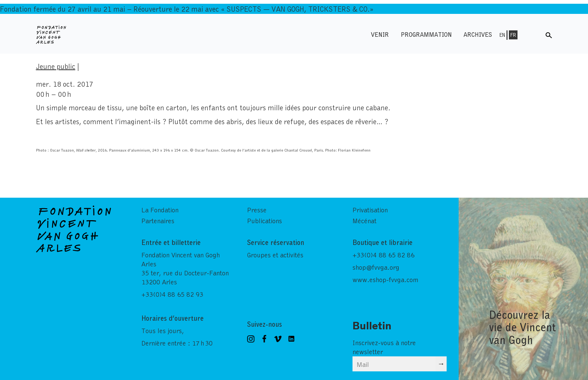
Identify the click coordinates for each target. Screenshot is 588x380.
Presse (257, 210)
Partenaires (158, 221)
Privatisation (370, 210)
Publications (265, 221)
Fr (513, 35)
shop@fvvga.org (376, 267)
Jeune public (56, 66)
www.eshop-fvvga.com (385, 279)
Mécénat (364, 221)
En (502, 35)
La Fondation (160, 210)
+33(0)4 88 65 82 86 (383, 255)
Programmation (426, 34)
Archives (478, 34)
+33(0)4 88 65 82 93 (172, 294)
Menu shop (532, 34)
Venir (380, 34)
